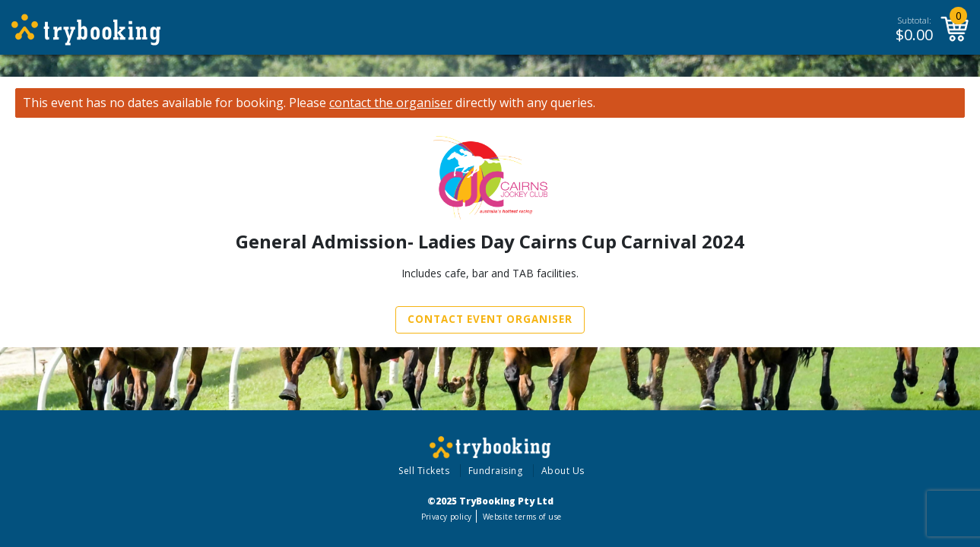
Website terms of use (522, 517)
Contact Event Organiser (490, 319)
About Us (563, 471)
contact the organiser (391, 103)
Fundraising (496, 471)
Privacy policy (447, 517)
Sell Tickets (424, 471)
